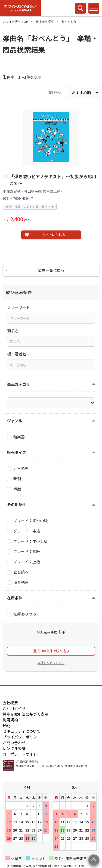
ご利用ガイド (14, 708)
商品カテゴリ (18, 384)
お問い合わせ (14, 743)
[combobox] (51, 318)
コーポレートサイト (20, 754)
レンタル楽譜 (14, 748)
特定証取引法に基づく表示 (26, 714)
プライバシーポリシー (22, 737)
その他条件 (17, 504)
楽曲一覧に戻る (51, 270)
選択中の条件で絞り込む (51, 651)
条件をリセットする (51, 663)
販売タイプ (17, 452)
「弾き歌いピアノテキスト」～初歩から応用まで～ (53, 180)
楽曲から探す (45, 21)
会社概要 (10, 703)
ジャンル (15, 421)
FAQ (6, 725)
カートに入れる (54, 235)
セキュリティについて (22, 731)
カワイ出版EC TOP (15, 21)
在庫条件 (15, 598)
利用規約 (10, 720)
